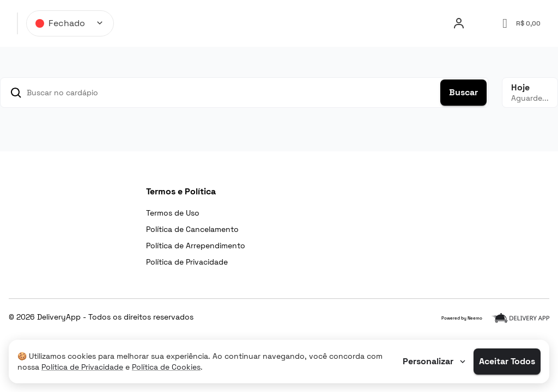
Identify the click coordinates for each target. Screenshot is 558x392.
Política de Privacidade (82, 367)
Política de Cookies (166, 367)
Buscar (463, 92)
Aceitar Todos (507, 361)
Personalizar (435, 361)
